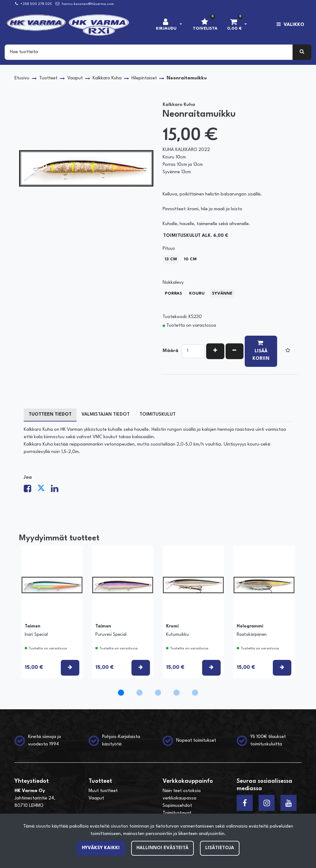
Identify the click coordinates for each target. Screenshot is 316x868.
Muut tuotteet (103, 791)
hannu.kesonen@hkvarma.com (88, 4)
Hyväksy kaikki (101, 848)
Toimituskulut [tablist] (158, 415)
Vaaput (96, 798)
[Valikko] (290, 25)
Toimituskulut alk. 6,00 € (196, 236)
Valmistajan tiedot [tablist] (106, 415)
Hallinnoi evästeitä (162, 848)
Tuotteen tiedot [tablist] (50, 415)
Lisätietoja (220, 848)
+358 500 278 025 (36, 4)
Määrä (170, 351)
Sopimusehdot (177, 806)
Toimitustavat (177, 813)
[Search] (149, 52)
